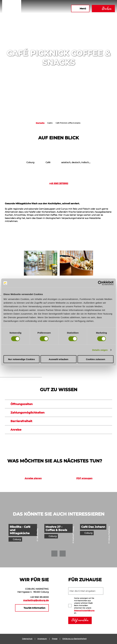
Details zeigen (100, 350)
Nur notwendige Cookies (21, 359)
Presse (55, 639)
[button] (36, 9)
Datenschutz (27, 639)
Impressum (42, 639)
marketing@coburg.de (36, 600)
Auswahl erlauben (58, 359)
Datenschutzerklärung (84, 611)
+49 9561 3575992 (59, 183)
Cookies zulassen (96, 359)
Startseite (40, 123)
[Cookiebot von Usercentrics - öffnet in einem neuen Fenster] (100, 283)
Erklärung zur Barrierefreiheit (74, 639)
